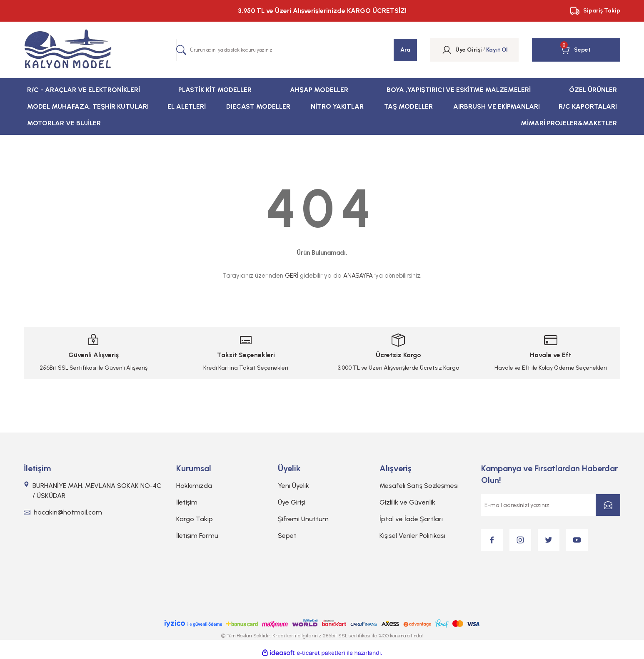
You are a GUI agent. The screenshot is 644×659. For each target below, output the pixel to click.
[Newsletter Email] (551, 505)
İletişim (187, 502)
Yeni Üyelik (293, 486)
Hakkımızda (194, 486)
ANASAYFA (358, 276)
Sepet (287, 536)
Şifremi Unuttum (303, 519)
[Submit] (608, 505)
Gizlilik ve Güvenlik (407, 502)
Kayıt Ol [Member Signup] (497, 50)
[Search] (297, 50)
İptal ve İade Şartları (411, 519)
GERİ (292, 276)
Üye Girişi (292, 502)
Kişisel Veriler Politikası (412, 536)
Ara (405, 50)
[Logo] (68, 50)
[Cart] (575, 50)
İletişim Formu (197, 536)
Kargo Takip (195, 519)
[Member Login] (447, 50)
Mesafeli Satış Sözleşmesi (419, 486)
